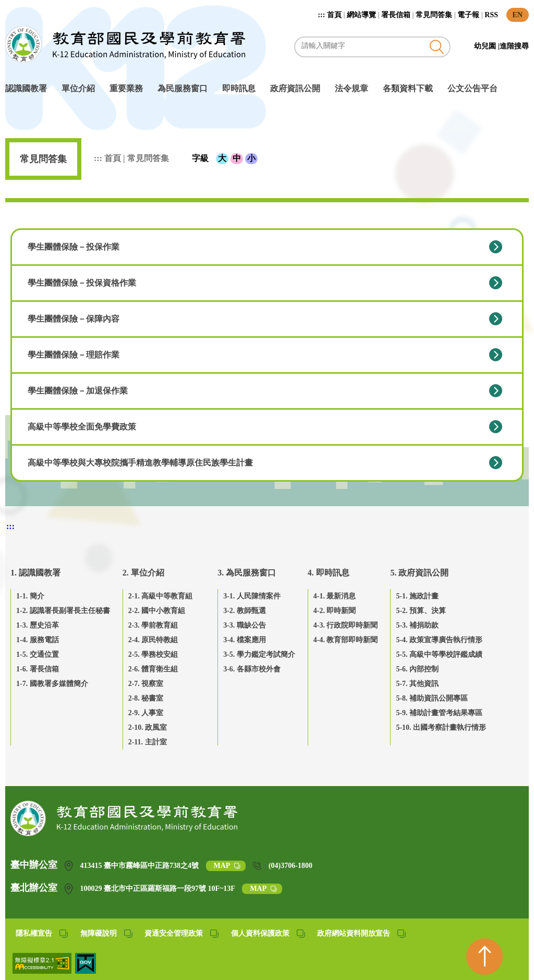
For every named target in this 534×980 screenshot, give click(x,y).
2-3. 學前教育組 (153, 625)
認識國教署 (26, 88)
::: (322, 15)
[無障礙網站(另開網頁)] (43, 971)
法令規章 (351, 88)
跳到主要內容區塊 (11, 5)
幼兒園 (486, 46)
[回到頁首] (484, 957)
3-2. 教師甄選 (245, 611)
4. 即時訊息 (329, 573)
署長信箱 (396, 15)
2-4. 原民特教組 (153, 640)
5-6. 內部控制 (417, 669)
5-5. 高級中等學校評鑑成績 (439, 654)
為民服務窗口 (183, 88)
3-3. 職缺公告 (245, 625)
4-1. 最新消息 (335, 596)
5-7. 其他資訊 (417, 684)
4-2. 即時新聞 (335, 611)
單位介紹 (78, 88)
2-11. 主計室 (148, 742)
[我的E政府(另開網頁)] (86, 971)
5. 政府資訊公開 (419, 573)
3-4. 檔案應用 (245, 640)
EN (518, 15)
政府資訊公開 (295, 88)
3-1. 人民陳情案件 (252, 596)
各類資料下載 (408, 88)
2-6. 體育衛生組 (153, 669)
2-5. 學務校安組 (153, 654)
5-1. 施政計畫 (417, 596)
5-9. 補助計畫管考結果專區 (439, 713)
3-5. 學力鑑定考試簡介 (259, 654)
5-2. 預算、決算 (421, 611)
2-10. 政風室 (148, 727)
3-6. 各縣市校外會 (252, 669)
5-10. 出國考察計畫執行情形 (441, 727)
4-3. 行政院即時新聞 (346, 625)
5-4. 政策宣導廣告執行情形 (439, 640)
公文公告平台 (472, 88)
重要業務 (126, 88)
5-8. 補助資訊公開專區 (432, 698)
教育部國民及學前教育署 (125, 44)
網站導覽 (361, 15)
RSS (491, 15)
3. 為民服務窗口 (247, 573)
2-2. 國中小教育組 (157, 611)
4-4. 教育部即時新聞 (346, 640)
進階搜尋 (514, 46)
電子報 (468, 15)
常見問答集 (434, 15)
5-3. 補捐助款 (417, 625)
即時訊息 (239, 88)
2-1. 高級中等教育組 (161, 596)
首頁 (334, 15)
